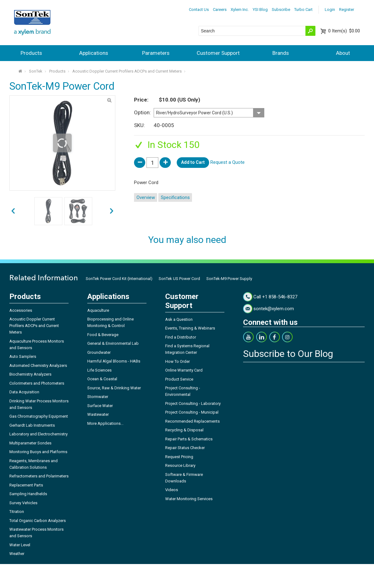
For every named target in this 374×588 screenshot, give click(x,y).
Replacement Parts (26, 485)
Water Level (20, 545)
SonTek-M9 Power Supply (229, 279)
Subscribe (281, 9)
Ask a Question (179, 319)
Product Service (179, 379)
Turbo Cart (303, 9)
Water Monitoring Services (189, 499)
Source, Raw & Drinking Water (114, 388)
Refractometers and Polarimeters (39, 476)
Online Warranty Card (184, 370)
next (13, 211)
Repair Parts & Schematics (189, 439)
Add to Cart (193, 162)
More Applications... (105, 423)
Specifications (175, 197)
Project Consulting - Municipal (192, 412)
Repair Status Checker (185, 448)
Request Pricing (179, 457)
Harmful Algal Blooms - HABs (114, 361)
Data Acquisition (24, 392)
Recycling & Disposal (184, 430)
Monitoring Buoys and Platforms (38, 452)
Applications (94, 53)
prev (112, 211)
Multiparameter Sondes (30, 443)
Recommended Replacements (192, 421)
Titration (17, 512)
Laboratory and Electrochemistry (38, 434)
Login (330, 9)
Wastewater (98, 414)
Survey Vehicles (23, 503)
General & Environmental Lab (113, 343)
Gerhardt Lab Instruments (32, 425)
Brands (281, 53)
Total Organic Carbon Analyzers (38, 521)
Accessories (21, 310)
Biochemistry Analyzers (30, 374)
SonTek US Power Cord (179, 279)
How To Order (177, 361)
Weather (17, 554)
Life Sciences (99, 370)
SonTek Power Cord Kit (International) (119, 279)
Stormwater (98, 397)
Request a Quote (228, 162)
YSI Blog (260, 9)
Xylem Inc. (240, 9)
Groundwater (99, 352)
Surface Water (100, 406)
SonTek (36, 71)
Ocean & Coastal (102, 379)
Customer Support (218, 53)
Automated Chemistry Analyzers (38, 365)
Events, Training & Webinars (190, 328)
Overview (146, 197)
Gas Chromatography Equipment (39, 416)
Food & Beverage (103, 335)
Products (31, 53)
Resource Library (180, 465)
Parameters (156, 53)
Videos (172, 490)
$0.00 (344, 31)
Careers (220, 9)
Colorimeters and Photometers (37, 383)
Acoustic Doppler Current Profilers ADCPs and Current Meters (127, 71)
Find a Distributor (181, 337)
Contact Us (199, 9)
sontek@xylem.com (274, 309)
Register (347, 9)
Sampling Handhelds (28, 494)
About (343, 53)
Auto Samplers (23, 356)
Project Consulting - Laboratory (193, 403)
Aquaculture (98, 310)
